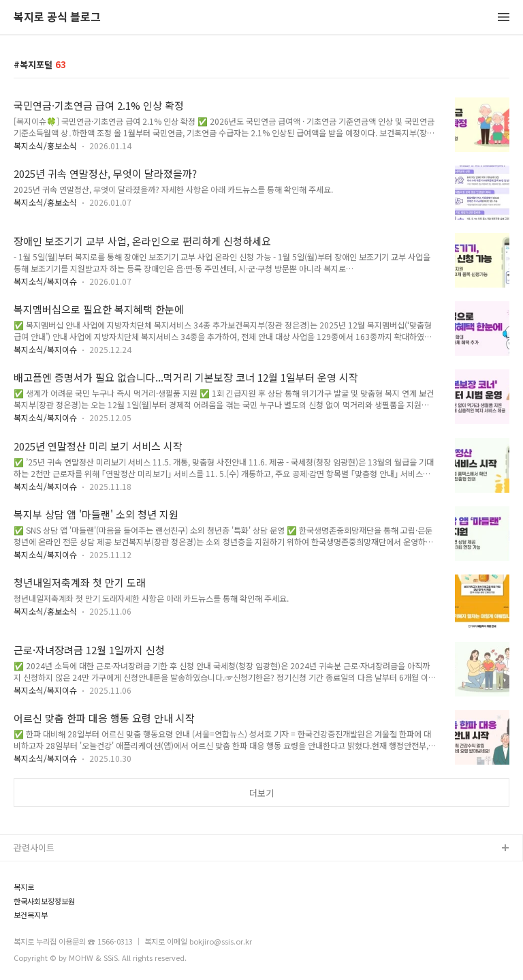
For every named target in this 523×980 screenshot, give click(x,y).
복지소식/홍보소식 (45, 146)
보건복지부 (31, 915)
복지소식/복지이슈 (45, 281)
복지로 (24, 887)
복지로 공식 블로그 (57, 17)
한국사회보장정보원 (44, 901)
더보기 (261, 793)
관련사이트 (34, 847)
